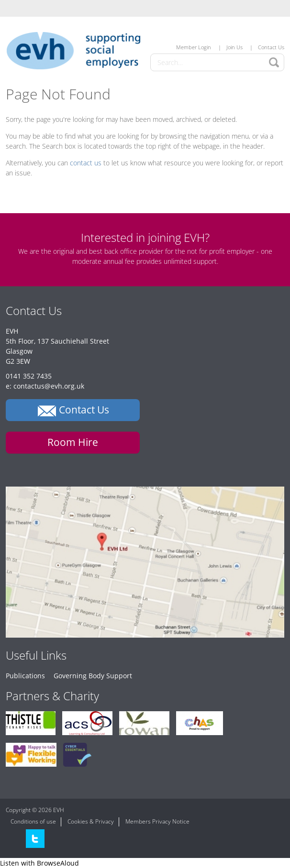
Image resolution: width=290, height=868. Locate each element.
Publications (25, 676)
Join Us (234, 47)
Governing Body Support (93, 676)
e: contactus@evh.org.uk (45, 386)
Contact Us (271, 47)
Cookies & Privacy (91, 821)
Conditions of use (33, 821)
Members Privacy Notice (157, 821)
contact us (86, 163)
